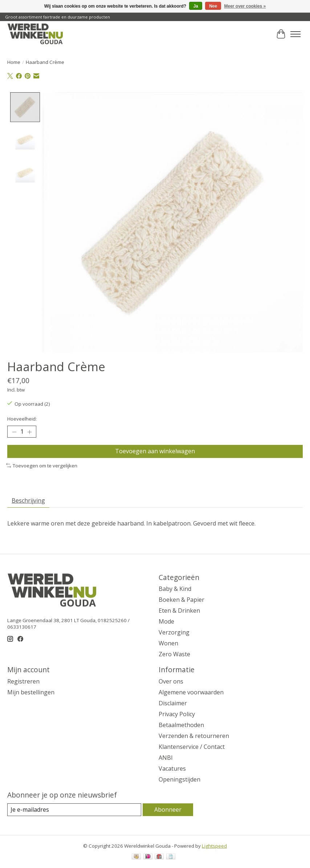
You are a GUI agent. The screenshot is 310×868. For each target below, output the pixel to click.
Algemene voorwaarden (191, 692)
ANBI (166, 758)
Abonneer (168, 810)
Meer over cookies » (245, 6)
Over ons (171, 681)
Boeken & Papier (181, 600)
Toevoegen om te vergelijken (42, 465)
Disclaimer (173, 703)
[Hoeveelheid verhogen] (29, 432)
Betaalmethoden (181, 725)
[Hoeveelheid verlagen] (14, 432)
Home (14, 62)
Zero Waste (174, 654)
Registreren (23, 681)
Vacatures (172, 768)
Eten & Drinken (179, 611)
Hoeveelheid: (22, 419)
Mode (166, 621)
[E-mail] (74, 810)
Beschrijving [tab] (28, 500)
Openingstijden (180, 779)
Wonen (168, 643)
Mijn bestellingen (31, 692)
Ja (195, 6)
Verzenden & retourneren (194, 736)
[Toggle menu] (295, 34)
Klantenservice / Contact (192, 747)
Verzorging (174, 632)
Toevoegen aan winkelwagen (155, 451)
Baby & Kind (175, 589)
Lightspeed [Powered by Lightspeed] (214, 846)
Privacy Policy (177, 714)
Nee (213, 6)
